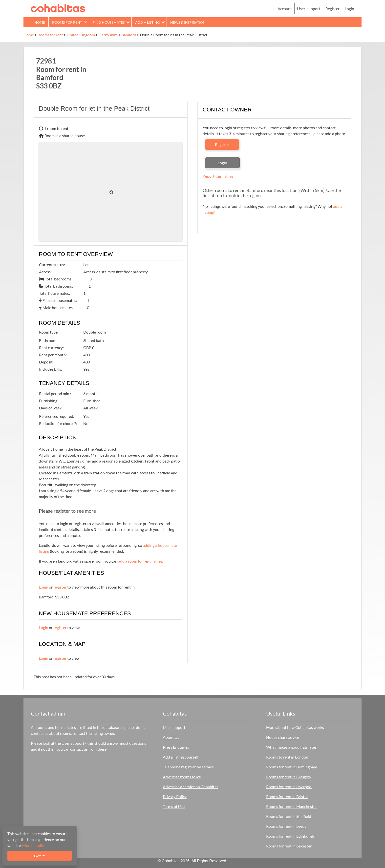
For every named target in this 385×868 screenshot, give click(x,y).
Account (285, 9)
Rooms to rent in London (287, 757)
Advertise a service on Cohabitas (191, 787)
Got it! (40, 856)
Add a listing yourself (181, 757)
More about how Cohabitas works (295, 727)
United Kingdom (81, 35)
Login (349, 9)
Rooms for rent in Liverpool (289, 787)
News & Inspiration (188, 22)
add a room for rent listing (140, 561)
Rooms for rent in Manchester (291, 806)
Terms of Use (174, 806)
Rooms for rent (67, 22)
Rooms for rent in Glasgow (289, 777)
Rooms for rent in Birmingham (292, 767)
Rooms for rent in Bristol (287, 796)
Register (332, 9)
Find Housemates (109, 22)
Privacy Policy (175, 796)
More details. (33, 845)
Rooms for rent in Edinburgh (290, 836)
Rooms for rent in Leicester (289, 846)
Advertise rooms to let (182, 777)
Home (40, 22)
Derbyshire (108, 35)
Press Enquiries (176, 747)
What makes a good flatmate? (291, 747)
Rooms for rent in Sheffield (289, 816)
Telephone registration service (188, 767)
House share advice (283, 737)
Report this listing (218, 176)
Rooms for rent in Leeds (286, 826)
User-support (309, 9)
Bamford (129, 35)
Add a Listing (147, 22)
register (60, 587)
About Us (171, 737)
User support (174, 727)
